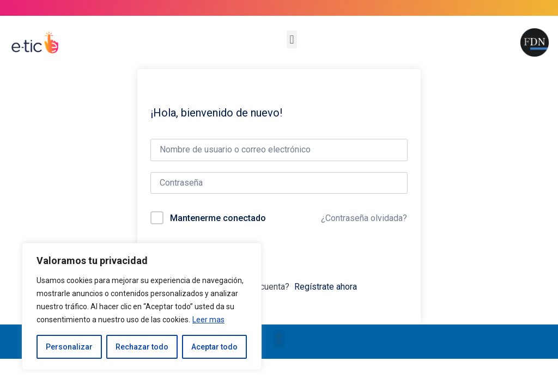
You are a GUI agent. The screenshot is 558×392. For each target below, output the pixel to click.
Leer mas (208, 320)
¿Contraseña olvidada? (364, 218)
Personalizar (69, 347)
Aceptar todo (214, 347)
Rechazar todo (142, 347)
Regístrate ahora (326, 287)
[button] (292, 39)
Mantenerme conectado (218, 218)
